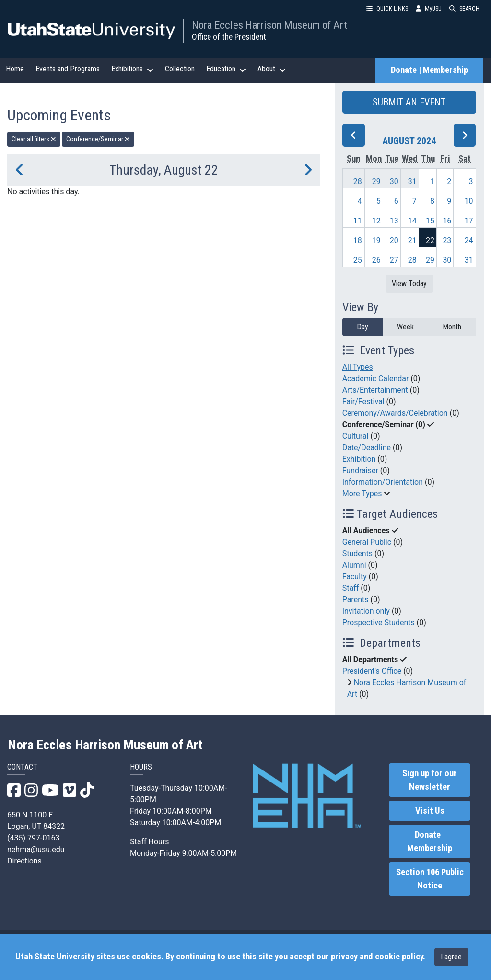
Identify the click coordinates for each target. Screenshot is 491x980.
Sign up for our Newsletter (430, 780)
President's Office (372, 671)
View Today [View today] (409, 284)
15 (430, 221)
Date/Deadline (367, 448)
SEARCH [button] (464, 8)
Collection (180, 69)
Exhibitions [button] (132, 69)
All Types (358, 367)
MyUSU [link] (429, 8)
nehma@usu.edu (36, 849)
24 (469, 240)
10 (469, 201)
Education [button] (226, 69)
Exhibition (359, 459)
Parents (356, 600)
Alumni (354, 565)
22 (430, 240)
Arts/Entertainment (375, 390)
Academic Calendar (376, 379)
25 (358, 260)
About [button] (272, 69)
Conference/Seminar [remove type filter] (98, 139)
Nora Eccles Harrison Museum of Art (269, 25)
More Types (362, 494)
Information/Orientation (383, 482)
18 (358, 240)
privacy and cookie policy (377, 957)
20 (394, 240)
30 (394, 181)
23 (447, 240)
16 (447, 221)
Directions (24, 861)
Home (15, 69)
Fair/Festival (363, 402)
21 (412, 240)
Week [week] (405, 327)
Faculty (355, 577)
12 (376, 221)
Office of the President (229, 37)
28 (358, 181)
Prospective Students (379, 623)
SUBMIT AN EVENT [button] (409, 102)
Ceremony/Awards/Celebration (395, 413)
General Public (367, 542)
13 (394, 221)
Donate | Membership (429, 70)
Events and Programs (68, 69)
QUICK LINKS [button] (387, 8)
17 (469, 221)
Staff (351, 588)
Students (357, 554)
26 (376, 260)
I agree (451, 957)
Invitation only (366, 611)
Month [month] (452, 327)
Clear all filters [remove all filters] (34, 139)
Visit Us (430, 811)
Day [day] (362, 327)
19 (376, 240)
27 (394, 260)
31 (412, 181)
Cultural (356, 436)
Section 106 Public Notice (430, 879)
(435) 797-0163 (33, 838)
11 (358, 221)
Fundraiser (360, 471)
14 (412, 221)
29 (376, 181)
